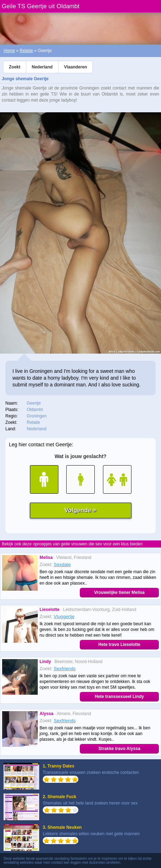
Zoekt (15, 67)
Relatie (26, 51)
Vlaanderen (76, 67)
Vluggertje (64, 617)
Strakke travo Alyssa (119, 749)
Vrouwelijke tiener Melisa (119, 592)
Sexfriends (65, 669)
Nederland (42, 67)
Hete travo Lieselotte (119, 644)
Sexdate (62, 564)
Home (9, 51)
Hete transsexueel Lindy (119, 697)
